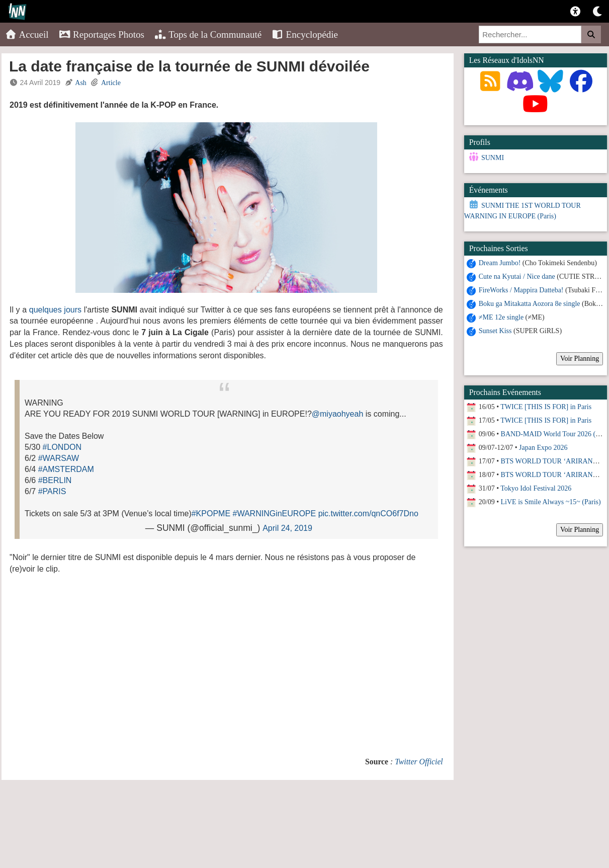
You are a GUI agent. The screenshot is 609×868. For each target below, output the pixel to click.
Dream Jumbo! (500, 263)
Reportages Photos (102, 34)
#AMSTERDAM (66, 469)
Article (111, 83)
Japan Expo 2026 (543, 448)
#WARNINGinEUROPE (275, 514)
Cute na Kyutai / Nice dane (517, 277)
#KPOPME (211, 514)
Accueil (27, 34)
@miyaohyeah (338, 414)
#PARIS (52, 491)
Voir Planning (580, 359)
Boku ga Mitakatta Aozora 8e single (530, 304)
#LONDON (62, 447)
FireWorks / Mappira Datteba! (521, 290)
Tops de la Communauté (208, 34)
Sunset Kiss (495, 331)
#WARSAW (59, 458)
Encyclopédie (305, 34)
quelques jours (55, 310)
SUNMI (493, 158)
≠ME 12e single (501, 317)
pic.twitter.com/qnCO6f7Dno (368, 514)
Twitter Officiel (419, 762)
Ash (81, 83)
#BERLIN (55, 480)
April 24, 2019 (287, 528)
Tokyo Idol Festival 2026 (536, 488)
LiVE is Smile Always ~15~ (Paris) (551, 502)
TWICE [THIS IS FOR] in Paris (546, 407)
